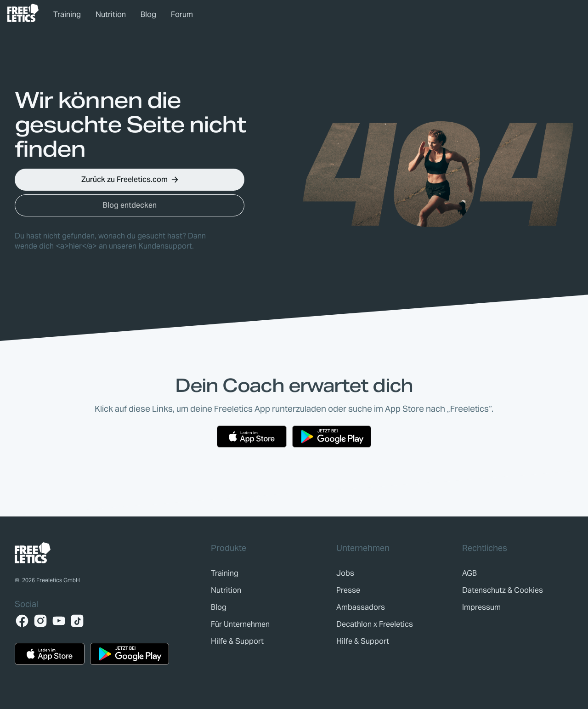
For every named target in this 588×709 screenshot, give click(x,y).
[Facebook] (22, 621)
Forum (182, 14)
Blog (148, 14)
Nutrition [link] (111, 14)
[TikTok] (77, 621)
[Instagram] (40, 621)
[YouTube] (59, 621)
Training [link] (67, 14)
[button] (130, 180)
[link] (23, 13)
